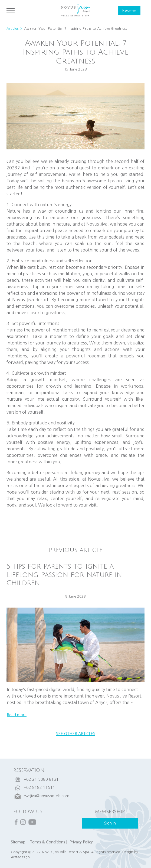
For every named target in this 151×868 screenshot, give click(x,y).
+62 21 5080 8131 (41, 779)
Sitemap (18, 842)
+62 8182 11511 (40, 787)
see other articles (76, 734)
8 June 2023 (75, 596)
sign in (110, 823)
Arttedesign (20, 857)
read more (17, 715)
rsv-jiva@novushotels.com (47, 796)
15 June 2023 (75, 69)
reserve (129, 11)
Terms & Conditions (47, 842)
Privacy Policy (81, 842)
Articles (12, 29)
